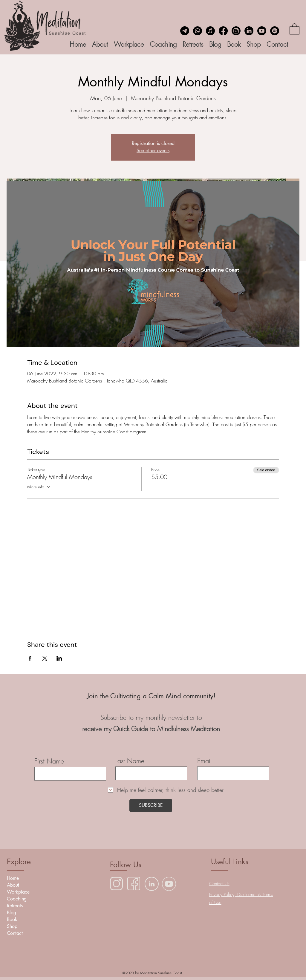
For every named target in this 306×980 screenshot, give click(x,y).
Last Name (130, 761)
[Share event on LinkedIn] (59, 658)
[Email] (185, 31)
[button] (294, 29)
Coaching (17, 899)
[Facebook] (223, 31)
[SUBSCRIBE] (151, 806)
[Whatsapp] (198, 31)
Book (12, 919)
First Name (49, 761)
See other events (153, 151)
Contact (15, 933)
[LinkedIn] (249, 31)
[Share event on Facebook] (30, 658)
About (13, 885)
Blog (12, 913)
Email (204, 761)
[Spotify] (275, 31)
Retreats (15, 906)
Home (13, 878)
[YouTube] (262, 31)
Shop (12, 926)
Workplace (18, 892)
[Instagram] (236, 31)
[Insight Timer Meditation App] (210, 31)
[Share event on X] (45, 658)
